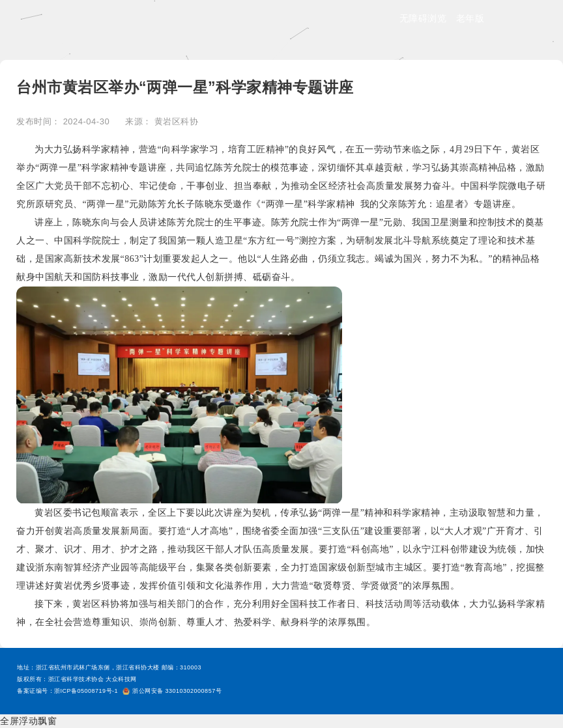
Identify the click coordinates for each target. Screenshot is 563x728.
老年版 (470, 18)
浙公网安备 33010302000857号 (172, 691)
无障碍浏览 (423, 18)
